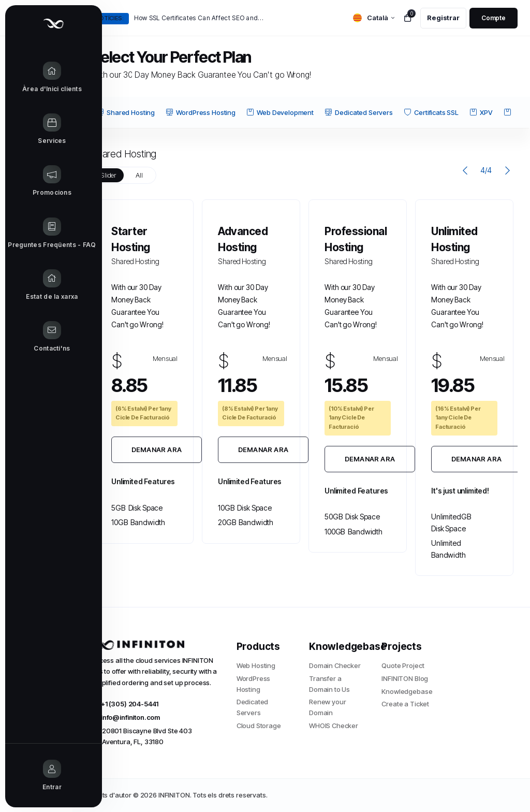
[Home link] (41, 78)
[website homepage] (156, 644)
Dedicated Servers (359, 112)
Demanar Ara (157, 450)
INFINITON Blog (405, 678)
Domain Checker (335, 665)
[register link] (443, 18)
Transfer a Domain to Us (329, 684)
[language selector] (374, 18)
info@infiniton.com (126, 717)
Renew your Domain (328, 707)
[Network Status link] (41, 285)
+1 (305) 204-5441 (125, 704)
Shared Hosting (126, 112)
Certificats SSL (431, 112)
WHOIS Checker (334, 726)
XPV (481, 112)
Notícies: (109, 18)
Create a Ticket (405, 704)
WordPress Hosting (201, 112)
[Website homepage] (41, 24)
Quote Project (403, 665)
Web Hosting (256, 665)
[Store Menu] (41, 129)
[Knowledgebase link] (41, 234)
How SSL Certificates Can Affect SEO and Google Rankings (199, 18)
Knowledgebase (407, 691)
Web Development (280, 112)
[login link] (494, 18)
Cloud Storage (259, 726)
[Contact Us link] (41, 337)
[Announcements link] (41, 181)
